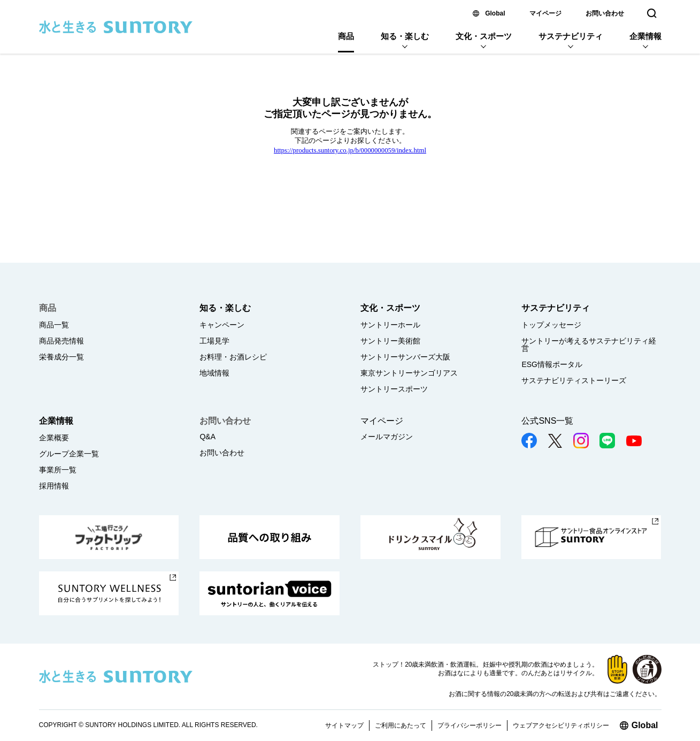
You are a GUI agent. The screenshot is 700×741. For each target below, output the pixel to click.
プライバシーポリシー (470, 725)
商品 (346, 36)
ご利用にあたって (401, 725)
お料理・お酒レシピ (233, 357)
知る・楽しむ (405, 36)
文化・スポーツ (484, 36)
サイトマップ (344, 725)
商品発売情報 (61, 341)
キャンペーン (222, 325)
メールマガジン (387, 437)
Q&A (207, 437)
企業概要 (54, 438)
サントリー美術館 (390, 341)
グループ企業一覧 (69, 454)
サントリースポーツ (394, 389)
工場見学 (214, 341)
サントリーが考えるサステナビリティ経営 (589, 345)
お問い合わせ (605, 13)
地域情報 (214, 373)
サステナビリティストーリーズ (574, 380)
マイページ (545, 13)
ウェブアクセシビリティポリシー (561, 725)
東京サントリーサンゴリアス (409, 373)
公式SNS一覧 (547, 421)
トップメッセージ (551, 325)
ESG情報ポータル (552, 364)
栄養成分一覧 (61, 357)
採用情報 (54, 486)
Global (495, 13)
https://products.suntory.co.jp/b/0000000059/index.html (350, 150)
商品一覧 (54, 325)
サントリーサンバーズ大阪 (405, 357)
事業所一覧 (58, 470)
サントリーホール (390, 325)
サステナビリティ (571, 36)
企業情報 (645, 36)
